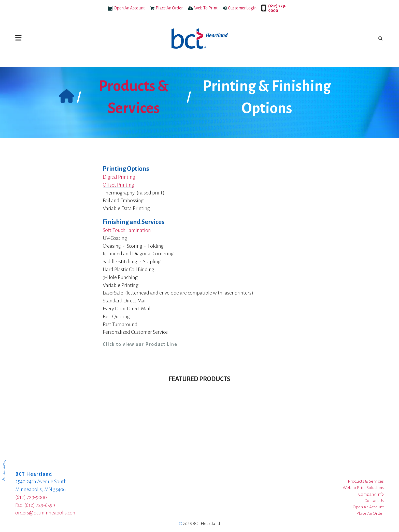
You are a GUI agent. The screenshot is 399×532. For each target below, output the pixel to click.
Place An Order (169, 8)
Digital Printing (119, 177)
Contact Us (374, 501)
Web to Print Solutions (363, 488)
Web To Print (206, 8)
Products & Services (366, 481)
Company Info (371, 494)
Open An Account (129, 8)
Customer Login (242, 8)
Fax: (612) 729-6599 (35, 505)
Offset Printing (118, 185)
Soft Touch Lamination (127, 230)
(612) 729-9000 (277, 8)
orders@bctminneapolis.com (46, 513)
